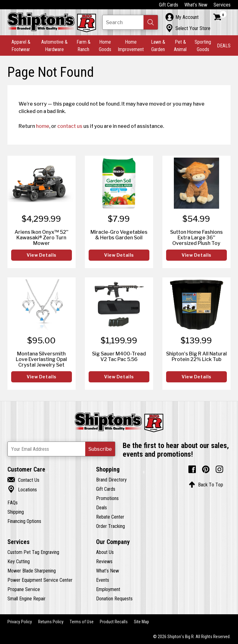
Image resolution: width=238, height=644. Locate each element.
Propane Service (24, 589)
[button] (151, 22)
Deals (101, 507)
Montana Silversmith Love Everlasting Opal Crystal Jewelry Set (41, 359)
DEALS (224, 46)
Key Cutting (19, 561)
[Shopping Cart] (220, 17)
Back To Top (206, 485)
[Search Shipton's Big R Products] (130, 22)
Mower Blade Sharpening (32, 571)
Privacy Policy (20, 622)
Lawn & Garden (158, 46)
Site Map (141, 622)
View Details (42, 255)
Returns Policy (51, 622)
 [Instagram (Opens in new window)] (219, 469)
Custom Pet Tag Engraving (33, 552)
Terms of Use (82, 622)
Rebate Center (110, 517)
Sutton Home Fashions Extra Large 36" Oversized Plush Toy (196, 237)
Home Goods (105, 46)
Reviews (104, 561)
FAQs (13, 503)
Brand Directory (111, 480)
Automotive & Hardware (54, 46)
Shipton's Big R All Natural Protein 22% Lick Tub (196, 356)
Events (103, 580)
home (43, 126)
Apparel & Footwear (21, 46)
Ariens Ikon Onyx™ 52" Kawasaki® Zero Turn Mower (41, 237)
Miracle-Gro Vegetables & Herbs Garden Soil (119, 235)
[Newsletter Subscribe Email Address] (61, 449)
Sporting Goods (203, 46)
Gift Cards (169, 5)
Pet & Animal (180, 46)
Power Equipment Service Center (40, 580)
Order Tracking (110, 526)
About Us (105, 552)
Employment (108, 589)
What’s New (196, 5)
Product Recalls (114, 622)
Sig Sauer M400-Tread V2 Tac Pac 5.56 (119, 356)
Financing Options (24, 521)
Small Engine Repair (26, 598)
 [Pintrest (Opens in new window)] (206, 469)
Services (222, 5)
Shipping (16, 512)
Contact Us (23, 480)
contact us (70, 126)
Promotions (107, 498)
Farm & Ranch (84, 46)
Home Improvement (131, 46)
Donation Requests (114, 598)
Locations (22, 490)
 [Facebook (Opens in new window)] (192, 469)
